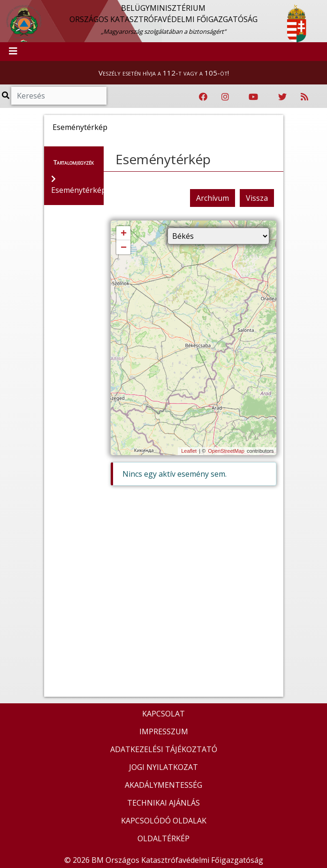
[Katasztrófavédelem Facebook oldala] (203, 97)
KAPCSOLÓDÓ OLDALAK (164, 821)
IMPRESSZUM (164, 731)
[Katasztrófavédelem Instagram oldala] (225, 97)
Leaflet (189, 451)
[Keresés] (59, 96)
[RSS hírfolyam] (304, 97)
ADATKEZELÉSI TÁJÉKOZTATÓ (164, 749)
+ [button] (124, 234)
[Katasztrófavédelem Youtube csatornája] (253, 97)
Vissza (257, 198)
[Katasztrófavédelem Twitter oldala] (282, 97)
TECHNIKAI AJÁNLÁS (163, 803)
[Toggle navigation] (13, 52)
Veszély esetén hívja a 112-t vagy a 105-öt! (164, 73)
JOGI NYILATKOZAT (163, 767)
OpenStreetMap (226, 451)
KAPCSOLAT (163, 714)
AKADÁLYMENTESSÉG (163, 785)
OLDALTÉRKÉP (163, 838)
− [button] (124, 248)
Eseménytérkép (163, 159)
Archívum (213, 198)
